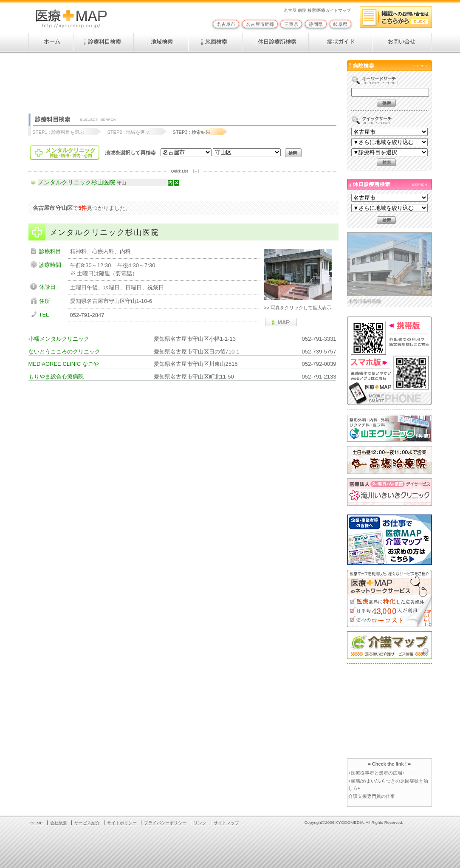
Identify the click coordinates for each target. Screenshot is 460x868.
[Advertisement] (183, 79)
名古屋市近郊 (260, 24)
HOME (37, 823)
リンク (200, 823)
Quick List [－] (185, 171)
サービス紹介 (87, 823)
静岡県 (316, 24)
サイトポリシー (122, 823)
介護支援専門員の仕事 (372, 796)
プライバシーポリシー (165, 823)
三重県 (291, 24)
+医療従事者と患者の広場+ (377, 773)
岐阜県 (340, 24)
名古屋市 (226, 24)
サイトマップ (226, 823)
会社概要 (59, 823)
